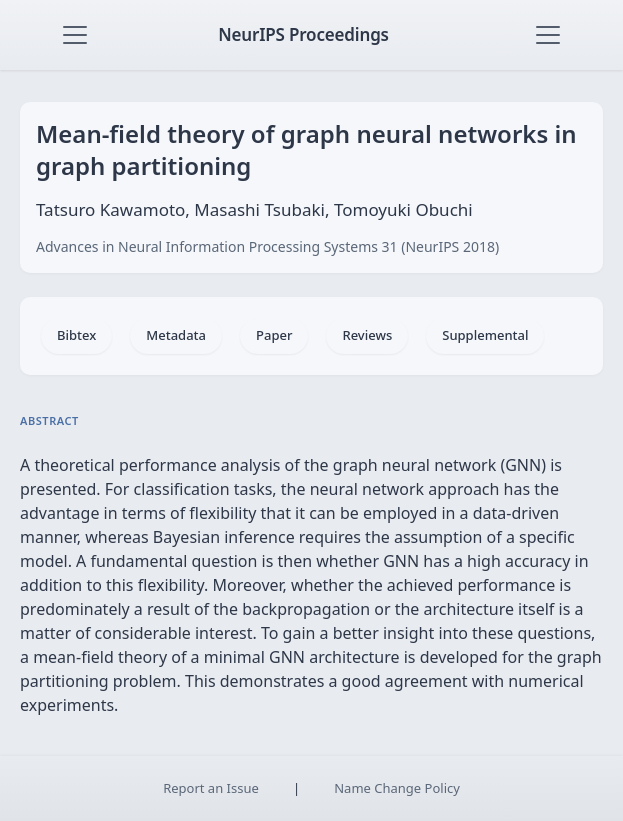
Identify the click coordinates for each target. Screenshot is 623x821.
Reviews (367, 335)
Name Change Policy (397, 788)
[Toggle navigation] (75, 35)
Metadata (176, 335)
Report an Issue (211, 788)
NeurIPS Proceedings (303, 34)
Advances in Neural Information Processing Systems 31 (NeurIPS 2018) (267, 246)
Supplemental (485, 335)
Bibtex (76, 335)
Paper (274, 335)
